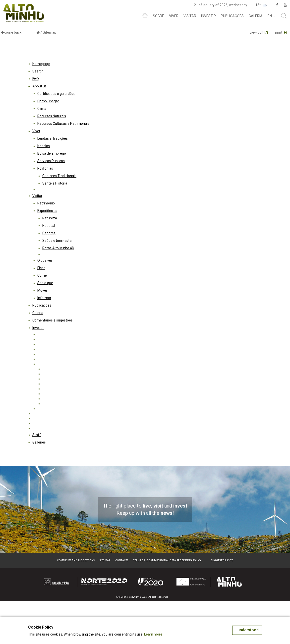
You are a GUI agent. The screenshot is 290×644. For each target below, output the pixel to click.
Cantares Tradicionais (59, 176)
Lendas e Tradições (53, 138)
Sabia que (45, 283)
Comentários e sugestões (53, 320)
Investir (208, 16)
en (271, 16)
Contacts (122, 560)
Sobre (158, 16)
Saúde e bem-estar (58, 241)
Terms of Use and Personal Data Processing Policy (167, 560)
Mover (42, 290)
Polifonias (45, 168)
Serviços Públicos (51, 161)
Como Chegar (48, 101)
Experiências (47, 211)
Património (46, 203)
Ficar (41, 268)
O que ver (45, 260)
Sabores (49, 233)
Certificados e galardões (56, 94)
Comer (43, 275)
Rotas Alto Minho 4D (58, 248)
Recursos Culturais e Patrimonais (63, 124)
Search (38, 71)
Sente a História (55, 183)
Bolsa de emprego (52, 153)
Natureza (50, 218)
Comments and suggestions (76, 560)
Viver (174, 16)
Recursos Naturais (52, 116)
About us (39, 86)
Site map (105, 560)
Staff (37, 435)
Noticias (44, 146)
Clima (42, 109)
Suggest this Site (222, 560)
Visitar (190, 16)
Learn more (153, 634)
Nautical (49, 226)
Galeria (256, 16)
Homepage (41, 64)
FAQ (36, 79)
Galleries (39, 442)
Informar (44, 298)
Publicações (232, 16)
